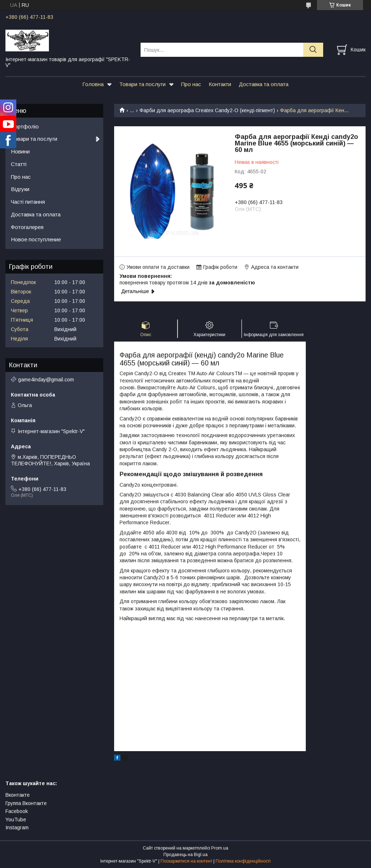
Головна (93, 84)
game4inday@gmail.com (46, 380)
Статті (19, 164)
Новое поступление (36, 239)
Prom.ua (220, 848)
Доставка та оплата (264, 84)
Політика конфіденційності (243, 861)
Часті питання (28, 202)
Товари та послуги (142, 84)
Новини (20, 151)
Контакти (220, 84)
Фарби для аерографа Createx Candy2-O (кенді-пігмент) (207, 110)
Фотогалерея (27, 227)
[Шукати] (313, 50)
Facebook (17, 811)
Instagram (17, 827)
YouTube (16, 820)
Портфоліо (25, 126)
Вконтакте (18, 795)
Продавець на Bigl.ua (185, 855)
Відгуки (20, 189)
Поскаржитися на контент (186, 861)
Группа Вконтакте (26, 803)
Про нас (191, 84)
